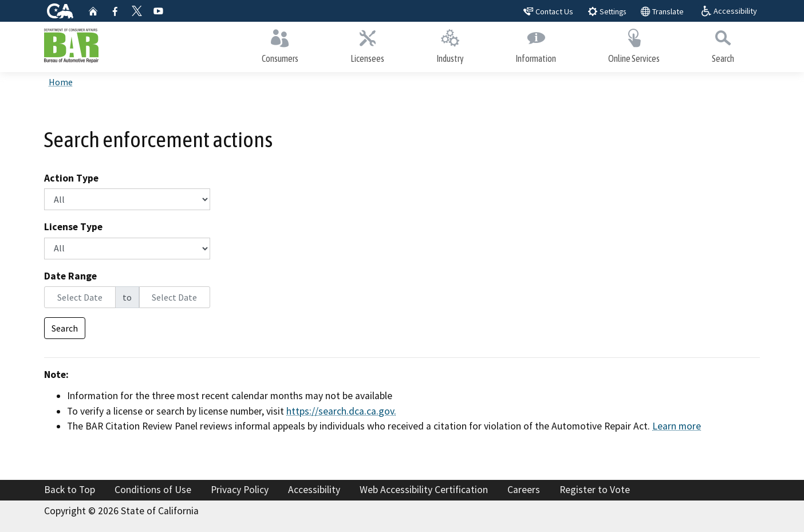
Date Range (70, 276)
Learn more (677, 426)
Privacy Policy (240, 490)
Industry (450, 44)
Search (723, 44)
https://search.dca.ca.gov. (341, 411)
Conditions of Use (153, 490)
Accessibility (314, 490)
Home (61, 82)
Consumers (280, 44)
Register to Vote (595, 490)
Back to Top (70, 490)
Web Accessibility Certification (424, 490)
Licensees (368, 44)
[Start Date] (80, 297)
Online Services (634, 44)
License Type (73, 227)
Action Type (71, 178)
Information (536, 44)
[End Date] (175, 297)
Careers (524, 490)
